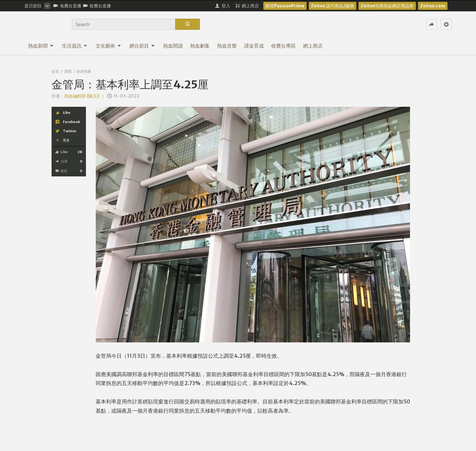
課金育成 (254, 46)
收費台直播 (97, 6)
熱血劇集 (200, 46)
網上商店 (313, 46)
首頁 (55, 71)
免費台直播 (67, 6)
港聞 (68, 71)
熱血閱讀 (173, 46)
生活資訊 (75, 46)
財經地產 (84, 71)
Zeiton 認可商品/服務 (333, 6)
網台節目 (142, 46)
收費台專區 (284, 46)
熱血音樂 (227, 46)
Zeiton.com (433, 6)
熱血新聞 (41, 46)
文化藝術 (108, 46)
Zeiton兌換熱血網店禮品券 (387, 6)
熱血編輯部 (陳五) (82, 96)
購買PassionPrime (285, 6)
